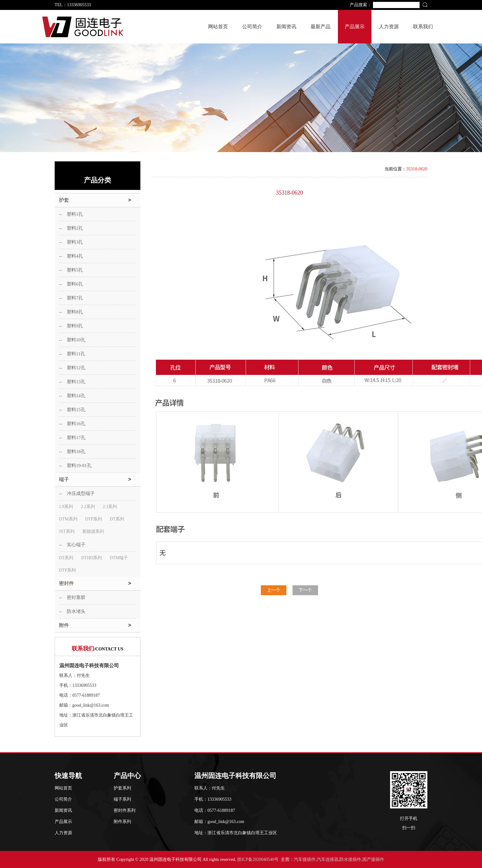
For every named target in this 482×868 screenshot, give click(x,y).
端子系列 (122, 799)
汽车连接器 (328, 859)
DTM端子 (119, 558)
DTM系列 (68, 519)
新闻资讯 (286, 27)
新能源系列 (93, 531)
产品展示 (355, 27)
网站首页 (218, 27)
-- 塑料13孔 (72, 382)
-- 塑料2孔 (71, 228)
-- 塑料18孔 (72, 452)
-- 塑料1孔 (71, 214)
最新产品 (321, 27)
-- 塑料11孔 (72, 354)
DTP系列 (93, 519)
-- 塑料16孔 (72, 424)
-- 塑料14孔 (72, 396)
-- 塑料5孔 (71, 270)
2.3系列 (110, 507)
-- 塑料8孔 (71, 312)
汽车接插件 (305, 859)
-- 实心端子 (72, 545)
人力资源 (389, 27)
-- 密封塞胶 (72, 597)
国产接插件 (373, 859)
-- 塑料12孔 (72, 368)
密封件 (98, 583)
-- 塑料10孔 (72, 340)
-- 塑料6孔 (71, 284)
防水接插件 (350, 859)
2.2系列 (88, 507)
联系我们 (423, 27)
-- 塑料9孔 (71, 326)
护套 (98, 200)
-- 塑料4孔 (71, 256)
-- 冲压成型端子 (77, 493)
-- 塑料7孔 (71, 298)
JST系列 (67, 531)
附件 (98, 625)
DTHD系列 (91, 558)
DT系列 (117, 519)
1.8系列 (66, 507)
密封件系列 (125, 810)
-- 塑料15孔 (72, 410)
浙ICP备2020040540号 (258, 859)
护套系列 (122, 788)
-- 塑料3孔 (71, 242)
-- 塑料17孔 (72, 438)
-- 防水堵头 (72, 611)
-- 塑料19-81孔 (75, 465)
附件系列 (122, 822)
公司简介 (252, 27)
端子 (98, 479)
